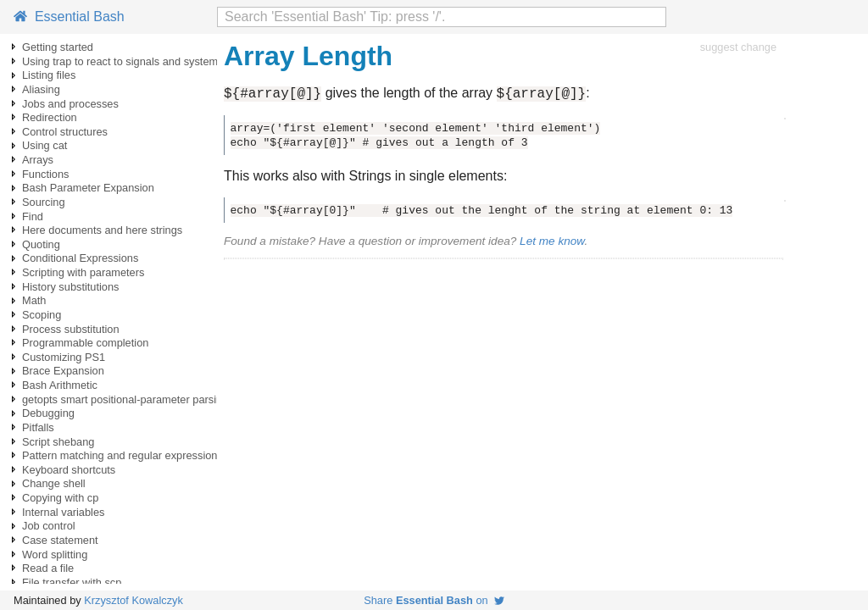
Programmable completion (85, 343)
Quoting (41, 244)
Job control (49, 526)
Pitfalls (38, 427)
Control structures (65, 132)
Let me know (552, 244)
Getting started (58, 47)
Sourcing (44, 202)
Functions (45, 174)
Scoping (42, 315)
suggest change (738, 47)
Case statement (60, 540)
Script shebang (58, 442)
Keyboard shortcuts (69, 470)
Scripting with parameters (83, 272)
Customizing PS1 (64, 357)
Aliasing (41, 89)
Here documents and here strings (102, 230)
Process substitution (71, 329)
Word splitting (55, 555)
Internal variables (63, 512)
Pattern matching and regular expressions (122, 455)
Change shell (54, 483)
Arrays (38, 160)
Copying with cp (60, 498)
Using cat (45, 145)
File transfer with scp (72, 582)
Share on (434, 600)
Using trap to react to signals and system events (137, 61)
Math (34, 300)
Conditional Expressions (80, 258)
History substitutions (71, 287)
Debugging (48, 413)
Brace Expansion (63, 371)
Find (33, 216)
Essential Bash (69, 17)
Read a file (48, 568)
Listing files (49, 75)
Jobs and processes (70, 104)
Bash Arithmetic (60, 385)
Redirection (50, 117)
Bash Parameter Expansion (88, 188)
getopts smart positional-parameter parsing (125, 399)
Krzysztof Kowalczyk (134, 600)
